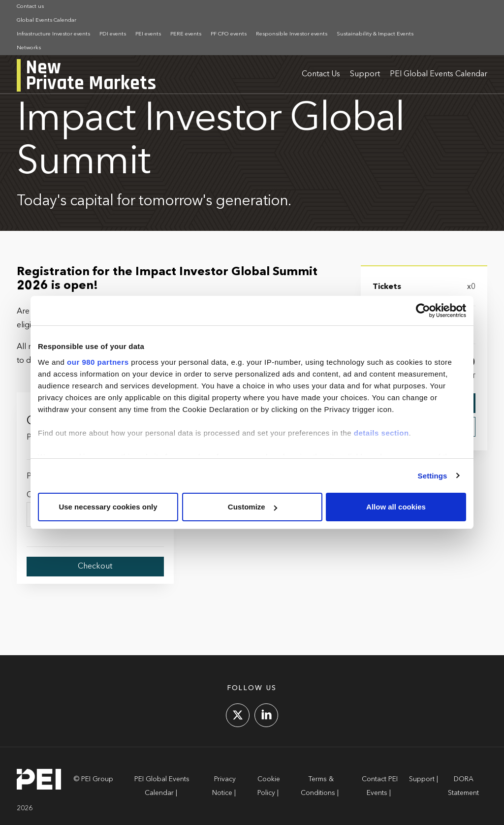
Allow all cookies (396, 507)
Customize (252, 507)
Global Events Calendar (47, 20)
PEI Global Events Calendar (439, 74)
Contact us (30, 7)
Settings (433, 476)
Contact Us (321, 74)
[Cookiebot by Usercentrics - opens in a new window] (423, 311)
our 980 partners (98, 362)
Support (365, 74)
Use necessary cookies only (108, 507)
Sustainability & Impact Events (375, 34)
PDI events (113, 34)
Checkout (95, 567)
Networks (29, 48)
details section (381, 433)
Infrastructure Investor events (53, 34)
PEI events (148, 34)
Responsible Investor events (292, 34)
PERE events (186, 34)
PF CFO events (229, 34)
